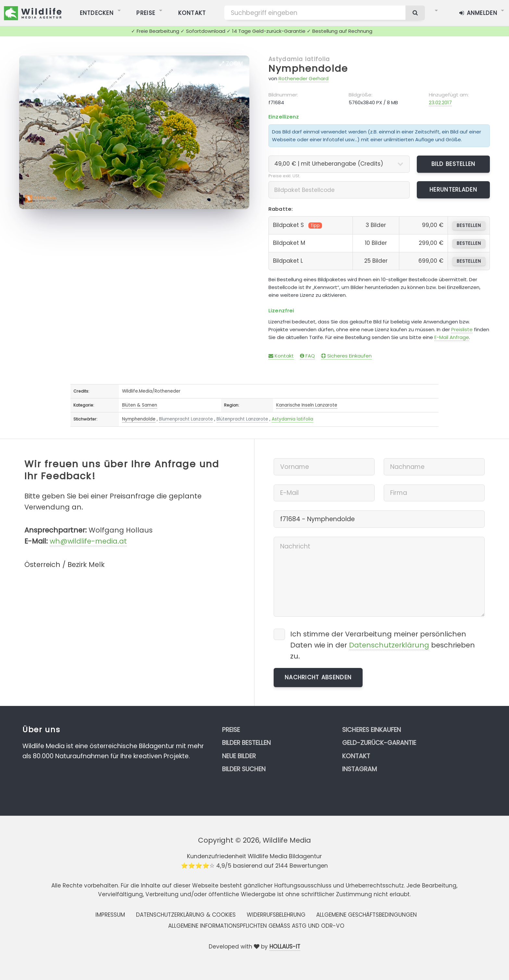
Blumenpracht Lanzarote (186, 419)
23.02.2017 (440, 102)
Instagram (360, 769)
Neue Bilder (239, 756)
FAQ (307, 356)
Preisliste (462, 329)
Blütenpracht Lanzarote (242, 419)
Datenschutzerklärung (389, 645)
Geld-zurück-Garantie (379, 743)
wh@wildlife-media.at (88, 541)
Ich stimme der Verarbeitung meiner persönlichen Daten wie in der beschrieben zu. (383, 645)
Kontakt (281, 356)
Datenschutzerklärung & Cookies (186, 915)
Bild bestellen (453, 164)
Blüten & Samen (140, 405)
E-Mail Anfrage (452, 337)
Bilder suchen (244, 769)
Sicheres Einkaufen (346, 356)
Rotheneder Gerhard (304, 78)
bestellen (469, 226)
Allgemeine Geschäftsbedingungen (366, 915)
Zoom (231, 64)
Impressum (110, 915)
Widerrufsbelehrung (276, 915)
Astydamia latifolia (299, 59)
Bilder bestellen (246, 743)
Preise (231, 730)
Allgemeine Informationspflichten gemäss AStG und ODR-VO (256, 926)
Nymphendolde (308, 69)
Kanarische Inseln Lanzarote (307, 405)
